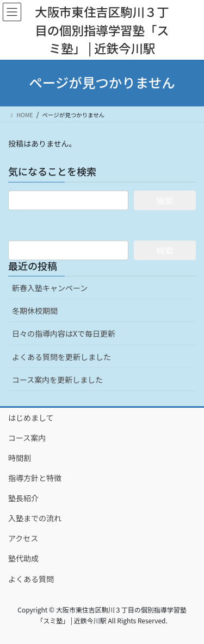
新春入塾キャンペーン (50, 288)
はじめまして (31, 418)
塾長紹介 (23, 498)
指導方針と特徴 (35, 478)
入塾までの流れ (35, 518)
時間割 (20, 458)
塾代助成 (23, 558)
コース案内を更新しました (57, 380)
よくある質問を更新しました (61, 357)
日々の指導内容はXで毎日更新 (64, 333)
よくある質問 (31, 579)
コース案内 (27, 438)
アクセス (23, 538)
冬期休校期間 (35, 311)
